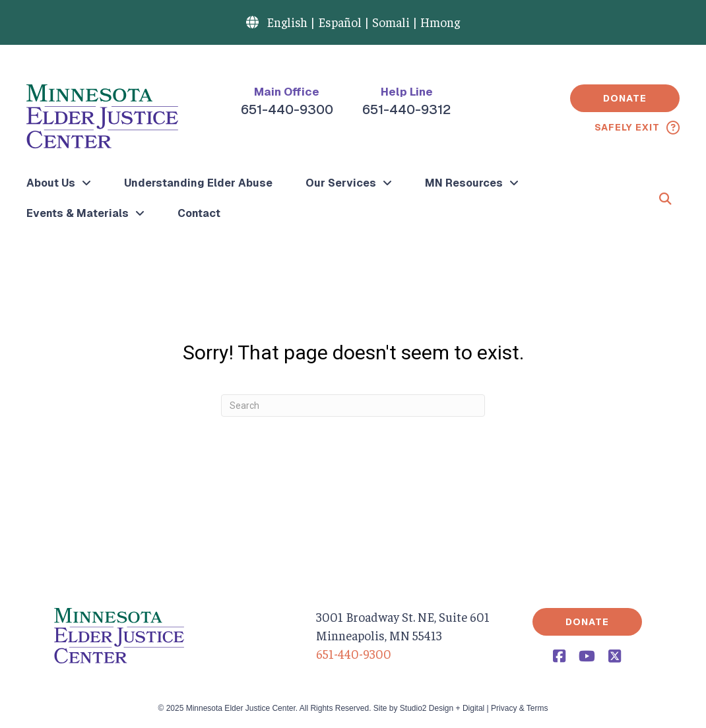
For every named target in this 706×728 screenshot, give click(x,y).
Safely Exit (627, 127)
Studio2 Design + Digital (442, 708)
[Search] (353, 406)
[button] (625, 98)
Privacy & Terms (519, 708)
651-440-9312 (406, 109)
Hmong (440, 22)
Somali (391, 22)
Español (340, 22)
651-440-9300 (287, 109)
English (287, 22)
